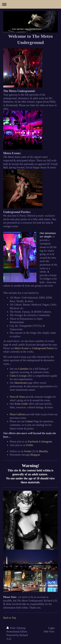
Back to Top (10, 618)
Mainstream (21, 383)
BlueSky (43, 451)
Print (11, 628)
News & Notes (17, 397)
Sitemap (21, 628)
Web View (49, 632)
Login (51, 628)
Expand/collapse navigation (30, 4)
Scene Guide (21, 404)
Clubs (13, 376)
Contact (29, 421)
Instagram (47, 442)
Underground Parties (43, 348)
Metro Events (22, 348)
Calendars (23, 369)
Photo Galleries (18, 414)
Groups (23, 376)
